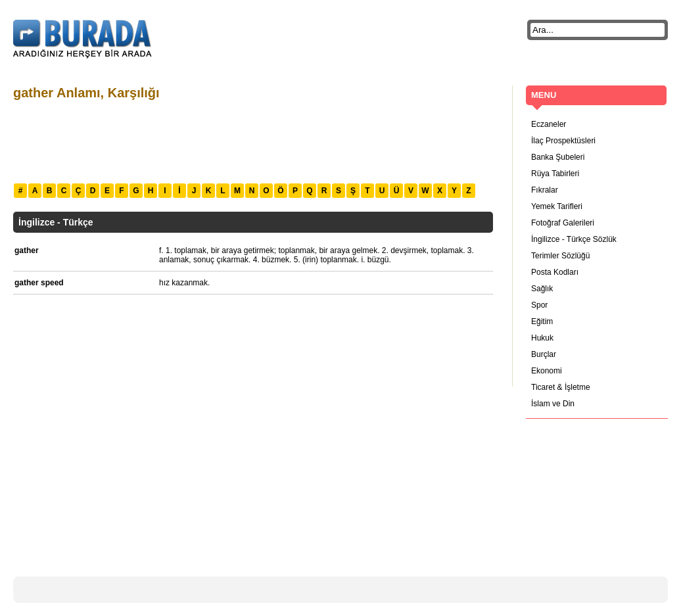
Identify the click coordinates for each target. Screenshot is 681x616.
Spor (539, 305)
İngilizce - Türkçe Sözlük (574, 239)
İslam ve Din (553, 404)
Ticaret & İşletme (561, 387)
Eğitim (542, 321)
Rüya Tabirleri (555, 174)
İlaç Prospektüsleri (563, 141)
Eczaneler (549, 124)
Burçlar (544, 354)
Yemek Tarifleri (557, 206)
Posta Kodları (555, 272)
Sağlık (542, 289)
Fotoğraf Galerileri (563, 223)
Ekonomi (547, 371)
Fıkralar (545, 190)
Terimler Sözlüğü (560, 256)
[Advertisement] (252, 140)
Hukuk (542, 338)
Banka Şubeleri (558, 157)
